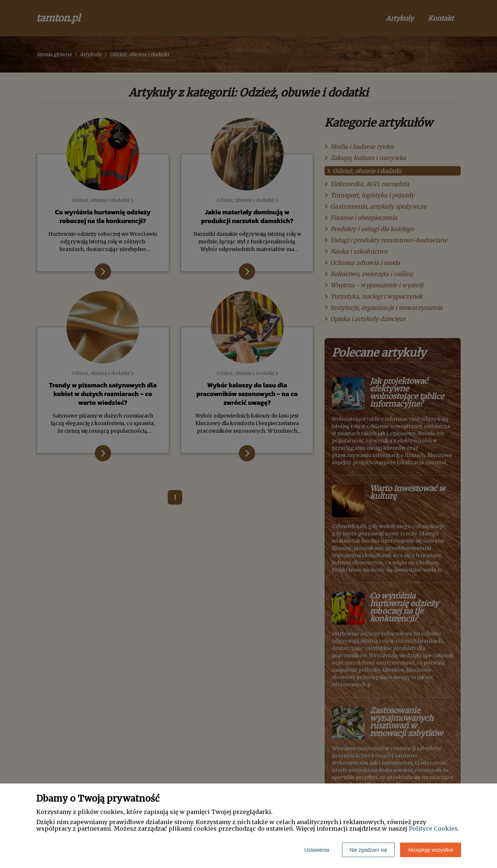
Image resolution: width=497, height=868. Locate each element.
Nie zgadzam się (368, 850)
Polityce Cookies (433, 828)
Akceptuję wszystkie (430, 850)
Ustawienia (317, 850)
